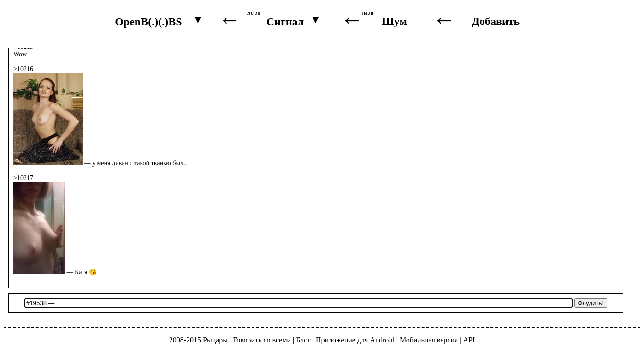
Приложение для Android (355, 340)
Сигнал (285, 22)
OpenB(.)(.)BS (148, 22)
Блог (303, 340)
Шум (395, 21)
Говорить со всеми (262, 340)
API (469, 340)
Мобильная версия (429, 340)
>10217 (23, 178)
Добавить (496, 21)
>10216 (23, 69)
